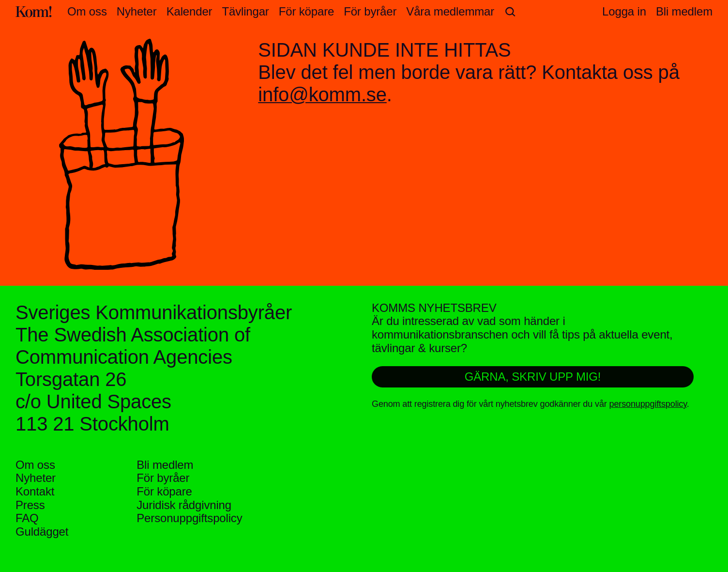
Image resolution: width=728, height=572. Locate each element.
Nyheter (137, 11)
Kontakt (35, 491)
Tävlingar (245, 11)
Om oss (87, 11)
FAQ (27, 518)
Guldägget (42, 532)
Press (30, 505)
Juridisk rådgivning (184, 505)
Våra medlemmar (450, 11)
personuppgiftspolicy (648, 404)
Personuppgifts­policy (189, 518)
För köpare (306, 11)
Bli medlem (165, 465)
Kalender (190, 11)
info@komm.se (322, 94)
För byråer (370, 11)
